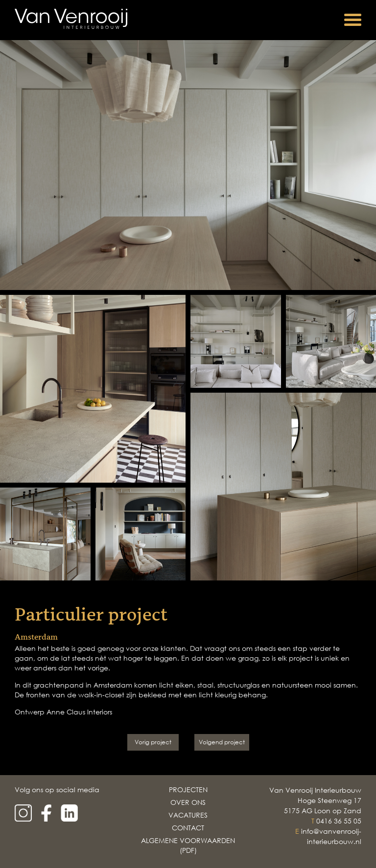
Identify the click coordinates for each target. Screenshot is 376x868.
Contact (188, 828)
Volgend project (222, 742)
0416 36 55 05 (339, 821)
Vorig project (153, 742)
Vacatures (188, 815)
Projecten (188, 790)
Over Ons (188, 802)
